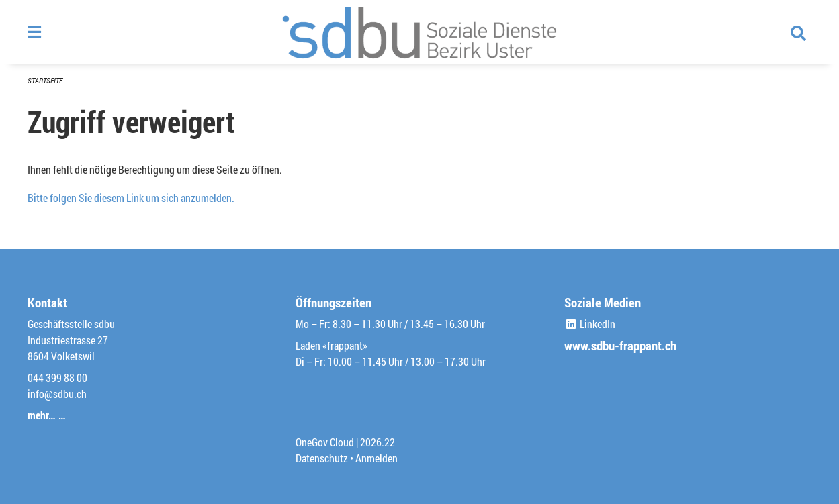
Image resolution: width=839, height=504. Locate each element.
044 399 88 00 (57, 377)
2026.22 (378, 442)
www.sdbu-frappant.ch (620, 345)
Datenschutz (322, 458)
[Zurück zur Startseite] (419, 32)
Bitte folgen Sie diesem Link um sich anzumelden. (131, 198)
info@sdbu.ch (57, 394)
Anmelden (377, 458)
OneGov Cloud (325, 442)
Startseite (45, 80)
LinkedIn (590, 324)
